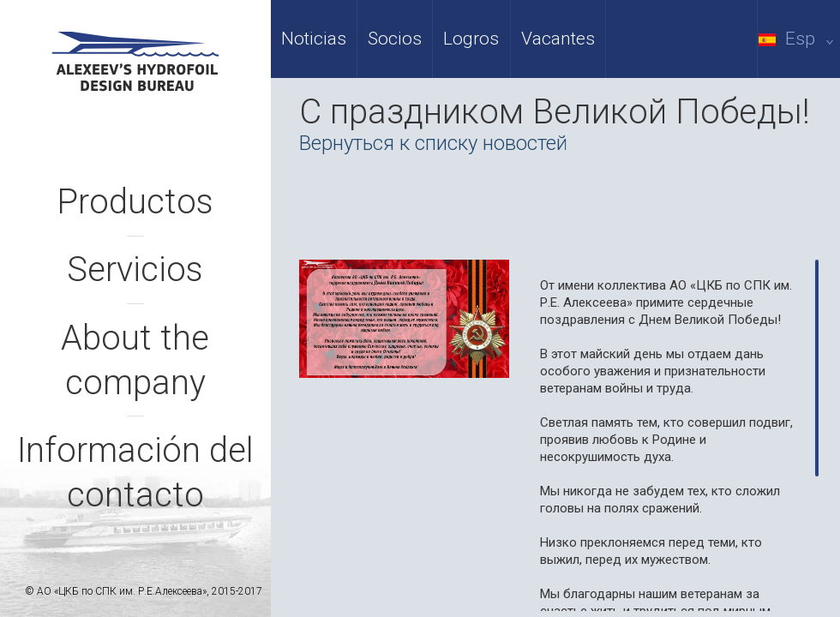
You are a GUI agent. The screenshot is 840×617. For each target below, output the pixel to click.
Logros (471, 39)
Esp (799, 39)
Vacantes (558, 39)
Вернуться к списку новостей (433, 143)
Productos (135, 202)
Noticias (314, 39)
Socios (395, 39)
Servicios (135, 270)
